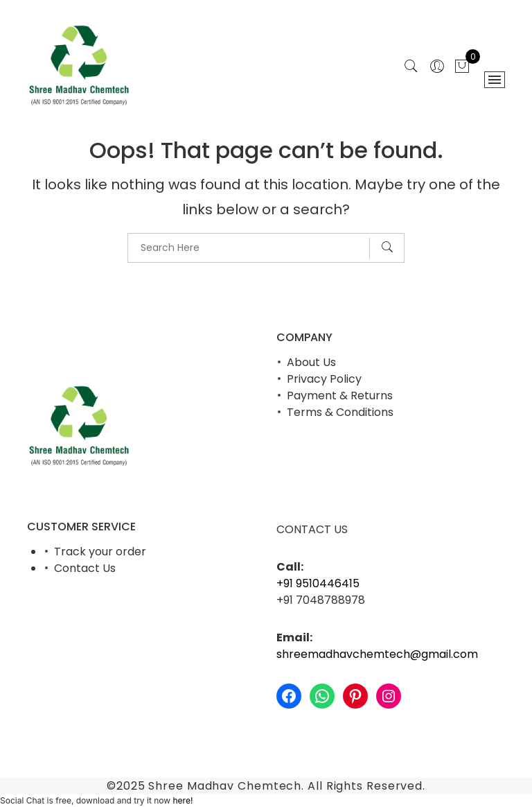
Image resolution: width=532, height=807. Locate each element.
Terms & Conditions (340, 412)
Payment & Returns (340, 396)
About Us (311, 362)
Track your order (100, 552)
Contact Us (85, 568)
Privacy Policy (324, 379)
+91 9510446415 (318, 583)
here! (183, 800)
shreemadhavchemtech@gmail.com (377, 654)
